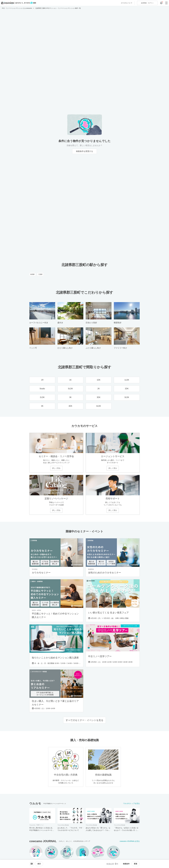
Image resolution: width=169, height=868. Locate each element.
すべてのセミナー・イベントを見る (84, 720)
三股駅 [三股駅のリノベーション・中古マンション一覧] (40, 274)
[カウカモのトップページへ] (18, 3)
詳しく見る (56, 468)
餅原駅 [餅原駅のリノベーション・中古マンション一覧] (33, 274)
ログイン (147, 3)
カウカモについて (127, 3)
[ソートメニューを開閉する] (32, 864)
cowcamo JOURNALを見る (130, 841)
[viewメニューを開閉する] (39, 864)
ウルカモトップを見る (131, 803)
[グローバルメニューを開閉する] (166, 3)
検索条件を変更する (84, 151)
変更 (136, 864)
